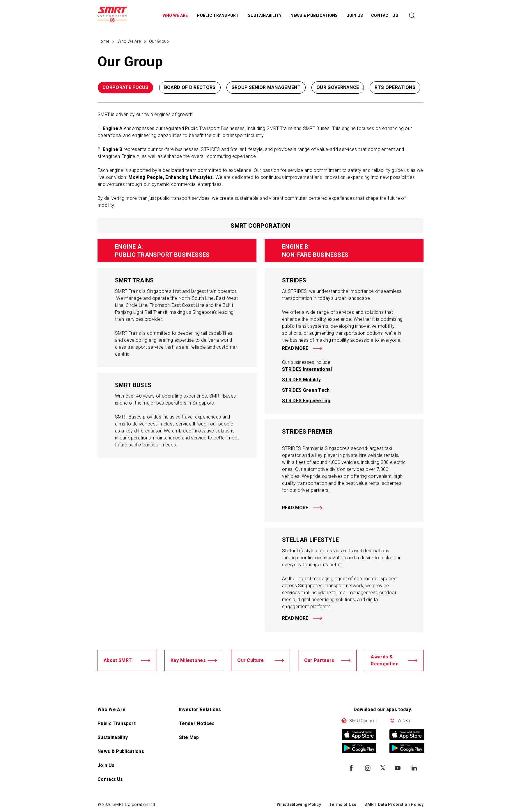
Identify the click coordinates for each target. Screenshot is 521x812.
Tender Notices (197, 723)
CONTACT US (385, 15)
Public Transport (117, 723)
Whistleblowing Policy (299, 804)
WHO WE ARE (176, 15)
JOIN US (355, 15)
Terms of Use (343, 804)
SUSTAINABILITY (265, 15)
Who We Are (129, 41)
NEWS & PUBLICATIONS (315, 15)
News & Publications (121, 751)
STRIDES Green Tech (306, 390)
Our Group (159, 41)
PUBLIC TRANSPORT (218, 15)
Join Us (106, 765)
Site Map (189, 737)
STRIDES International (307, 369)
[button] (403, 89)
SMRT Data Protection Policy (394, 804)
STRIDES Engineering (306, 401)
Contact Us (110, 779)
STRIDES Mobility (301, 380)
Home (103, 41)
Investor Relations (200, 709)
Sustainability (113, 737)
